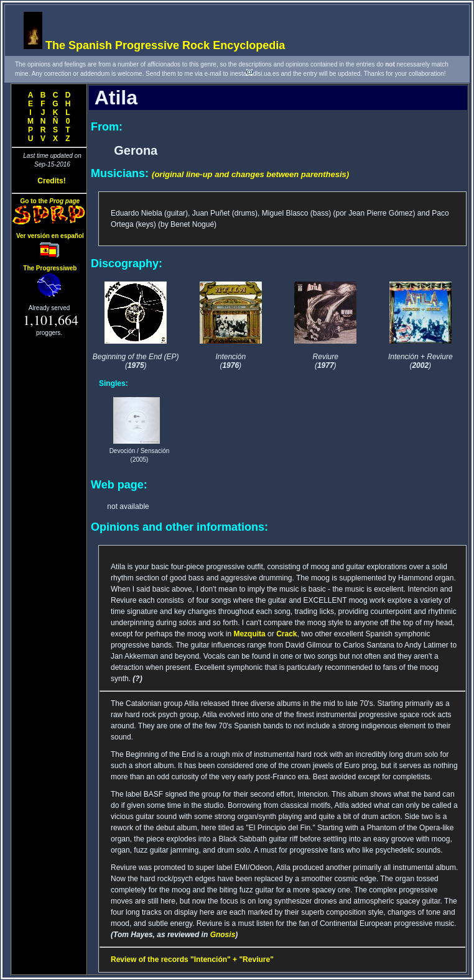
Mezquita (249, 634)
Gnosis (223, 935)
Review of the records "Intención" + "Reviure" (192, 959)
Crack (286, 634)
